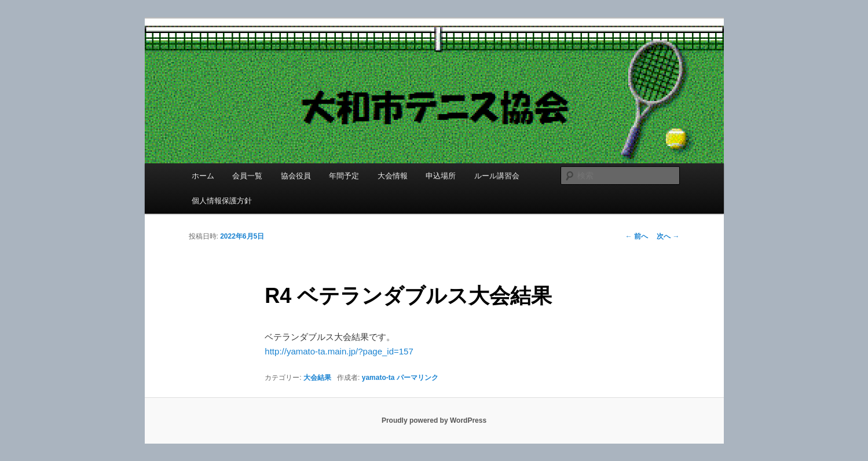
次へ (668, 236)
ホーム (203, 176)
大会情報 (393, 176)
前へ (637, 236)
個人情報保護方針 (222, 201)
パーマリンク (417, 378)
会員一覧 (247, 176)
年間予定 (344, 176)
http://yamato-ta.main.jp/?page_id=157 (339, 351)
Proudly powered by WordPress (434, 420)
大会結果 (317, 378)
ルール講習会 (497, 176)
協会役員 (296, 176)
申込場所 (441, 176)
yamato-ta (378, 378)
